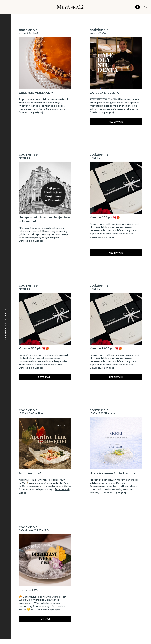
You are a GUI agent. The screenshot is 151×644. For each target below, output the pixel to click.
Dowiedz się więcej (31, 112)
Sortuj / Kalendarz (6, 324)
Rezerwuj (116, 122)
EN (146, 7)
